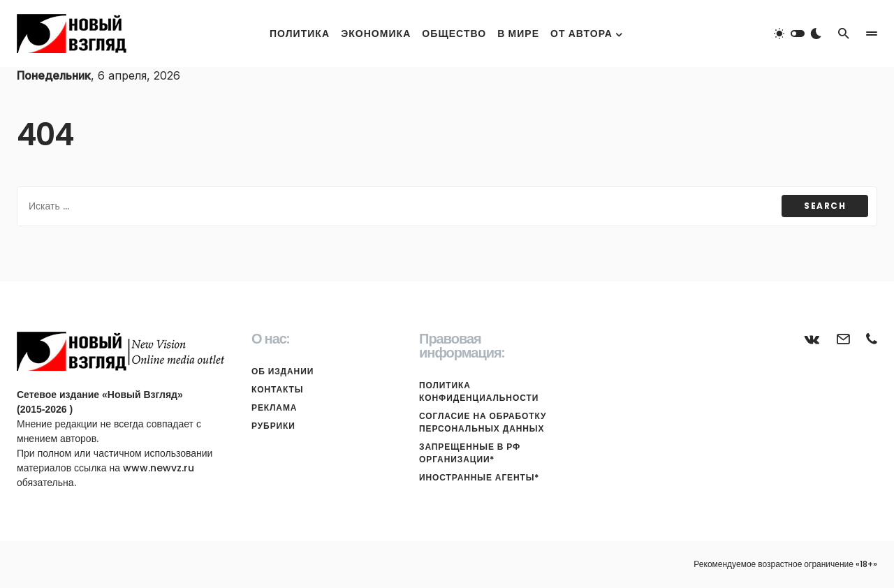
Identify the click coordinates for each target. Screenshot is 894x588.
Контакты (277, 389)
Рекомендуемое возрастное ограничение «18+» (785, 564)
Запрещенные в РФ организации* (470, 453)
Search (825, 206)
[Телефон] (872, 339)
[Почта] (843, 339)
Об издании (283, 371)
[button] (798, 34)
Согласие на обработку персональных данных (483, 422)
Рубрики (273, 426)
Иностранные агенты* (479, 477)
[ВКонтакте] (812, 339)
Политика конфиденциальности (479, 391)
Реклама (274, 407)
